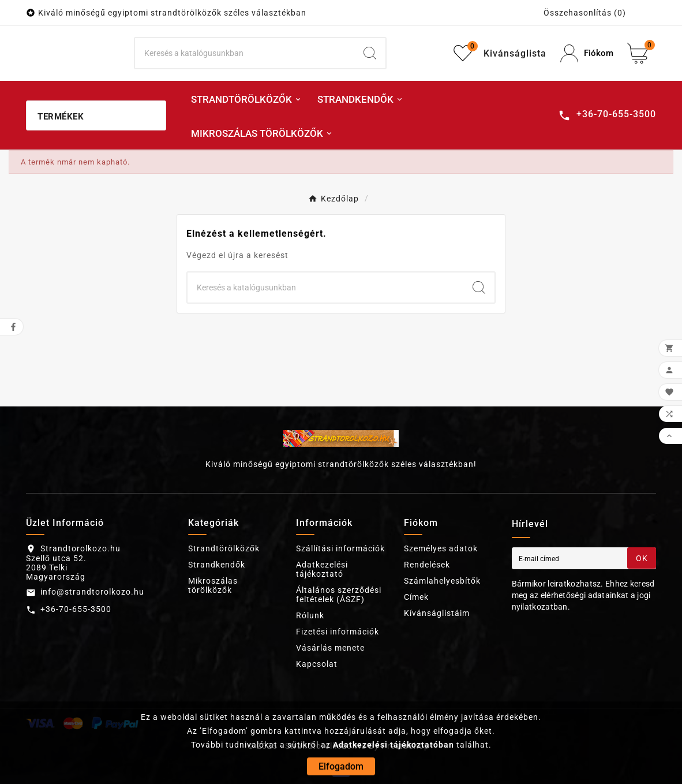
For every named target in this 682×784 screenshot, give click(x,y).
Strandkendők (217, 565)
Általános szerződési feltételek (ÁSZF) (339, 595)
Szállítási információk (340, 548)
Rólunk (310, 615)
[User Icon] (587, 53)
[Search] (370, 53)
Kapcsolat (317, 664)
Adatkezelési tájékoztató (322, 569)
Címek (416, 597)
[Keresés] (245, 53)
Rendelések (427, 565)
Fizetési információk (338, 632)
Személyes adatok (441, 548)
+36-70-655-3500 (76, 609)
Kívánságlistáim (437, 613)
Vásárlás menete (330, 648)
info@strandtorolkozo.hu (92, 592)
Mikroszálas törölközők (213, 585)
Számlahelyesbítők (442, 581)
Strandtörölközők (224, 548)
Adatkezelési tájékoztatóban (394, 745)
